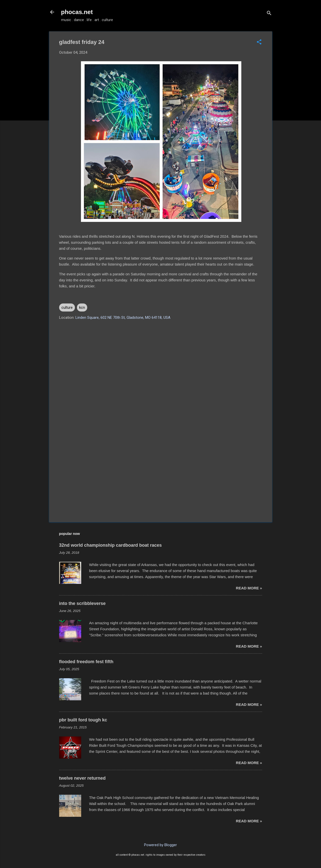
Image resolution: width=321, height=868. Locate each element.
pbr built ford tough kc (83, 720)
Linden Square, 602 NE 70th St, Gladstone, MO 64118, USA (123, 318)
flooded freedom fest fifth (86, 662)
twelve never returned (82, 778)
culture (67, 307)
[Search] (269, 14)
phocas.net (77, 12)
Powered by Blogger (160, 845)
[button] (259, 42)
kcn (82, 307)
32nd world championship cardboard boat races (111, 545)
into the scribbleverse (82, 603)
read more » (249, 588)
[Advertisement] (161, 475)
